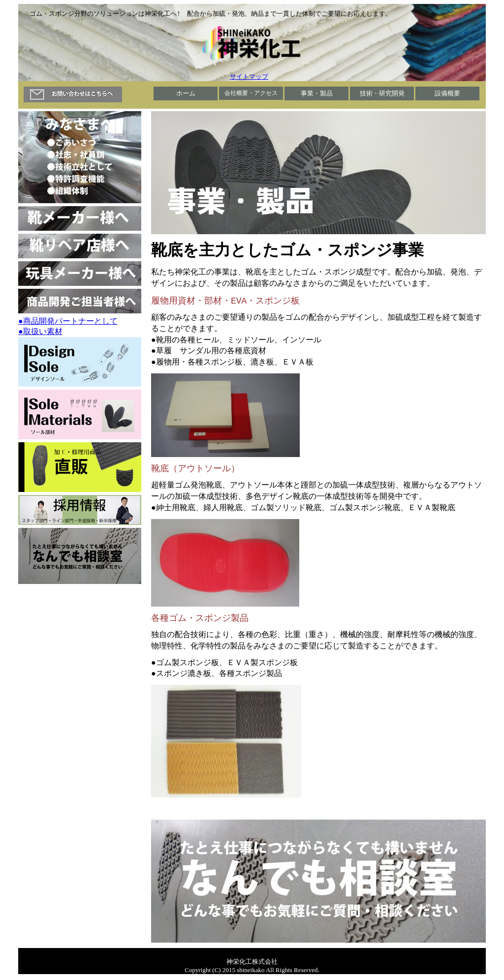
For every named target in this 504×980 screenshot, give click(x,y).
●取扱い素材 (40, 332)
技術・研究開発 (382, 94)
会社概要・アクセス (251, 93)
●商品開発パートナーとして (68, 322)
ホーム (186, 94)
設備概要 (447, 94)
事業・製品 (317, 94)
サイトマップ (249, 77)
